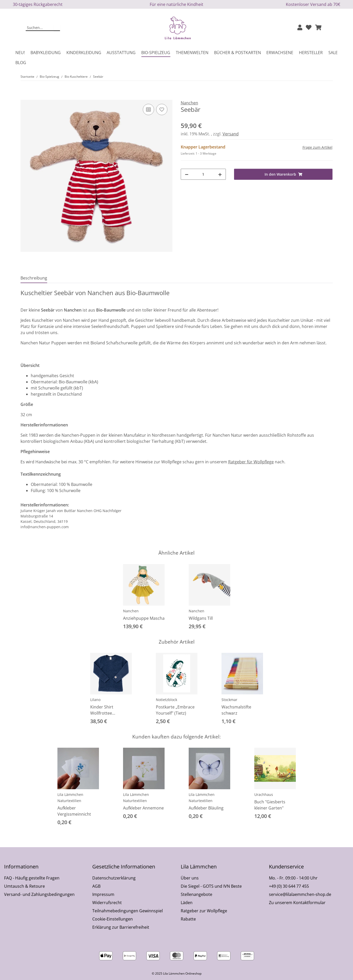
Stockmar (229, 700)
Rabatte (188, 919)
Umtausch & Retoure (24, 886)
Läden (187, 903)
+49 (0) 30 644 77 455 (289, 886)
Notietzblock (167, 700)
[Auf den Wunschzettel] (162, 109)
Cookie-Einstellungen (113, 919)
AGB (96, 886)
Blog (21, 63)
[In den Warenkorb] (25, 97)
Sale (333, 53)
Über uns (190, 878)
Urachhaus (264, 794)
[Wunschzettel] (309, 28)
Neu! (20, 53)
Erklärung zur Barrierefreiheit (121, 927)
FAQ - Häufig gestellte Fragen (32, 878)
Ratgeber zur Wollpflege (204, 911)
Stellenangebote (196, 894)
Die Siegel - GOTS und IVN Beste (211, 886)
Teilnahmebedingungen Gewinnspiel (128, 911)
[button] (300, 28)
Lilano (95, 700)
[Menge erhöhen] (220, 174)
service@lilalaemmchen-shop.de (300, 894)
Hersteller (311, 53)
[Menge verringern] (187, 174)
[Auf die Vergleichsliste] (148, 109)
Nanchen (131, 611)
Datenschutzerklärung (114, 878)
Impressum (103, 894)
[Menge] (203, 174)
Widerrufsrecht (107, 903)
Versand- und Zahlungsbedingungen (39, 894)
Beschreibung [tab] (34, 278)
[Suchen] (40, 28)
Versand (231, 134)
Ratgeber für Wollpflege (251, 462)
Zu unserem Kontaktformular (297, 903)
